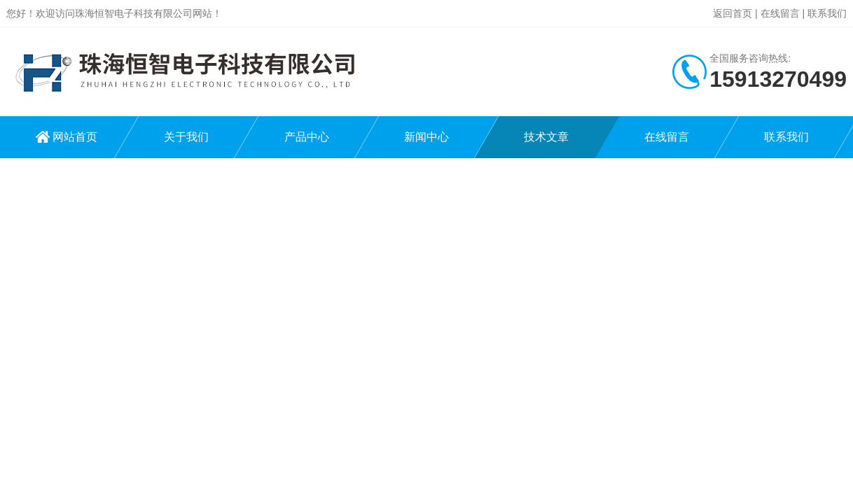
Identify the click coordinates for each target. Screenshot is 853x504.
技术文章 (546, 137)
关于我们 (186, 137)
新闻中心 (426, 137)
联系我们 (827, 13)
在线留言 (780, 13)
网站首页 (75, 137)
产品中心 (307, 137)
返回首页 (733, 13)
